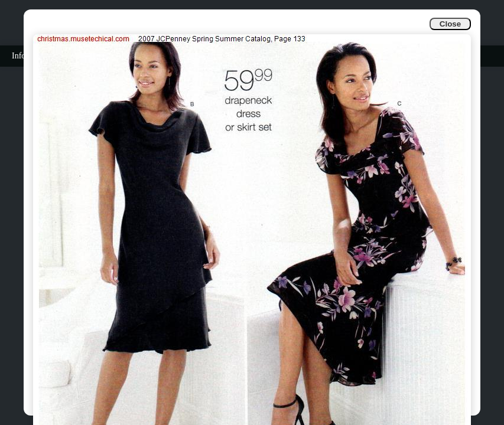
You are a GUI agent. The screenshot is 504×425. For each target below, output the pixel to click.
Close (450, 24)
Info (19, 56)
